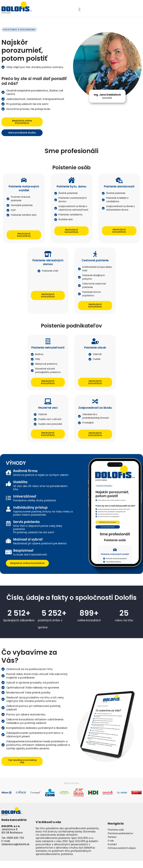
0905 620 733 (15, 838)
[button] (79, 9)
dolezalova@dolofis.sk (15, 844)
